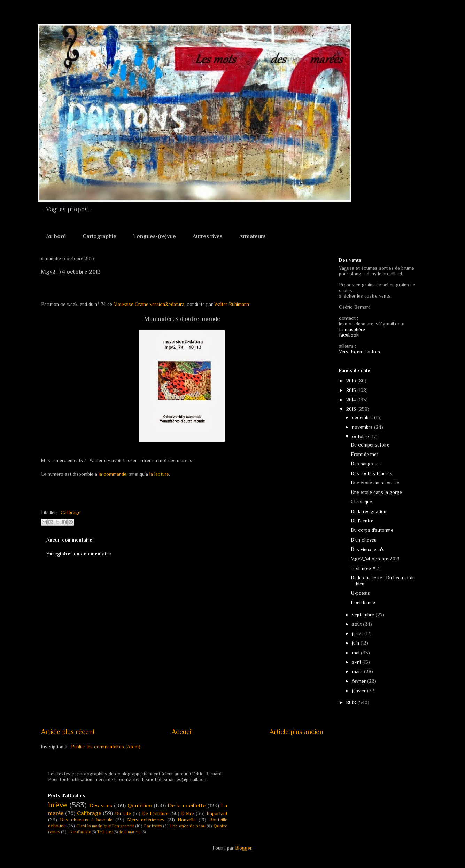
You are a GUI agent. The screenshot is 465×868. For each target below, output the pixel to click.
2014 (352, 400)
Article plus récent (68, 732)
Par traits (153, 826)
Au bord (56, 236)
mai (356, 653)
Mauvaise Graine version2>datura (149, 304)
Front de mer (365, 454)
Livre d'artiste (79, 832)
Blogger (243, 848)
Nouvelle (187, 820)
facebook (349, 335)
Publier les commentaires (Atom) (106, 747)
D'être (188, 813)
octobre (361, 436)
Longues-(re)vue (154, 236)
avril (357, 662)
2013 (352, 409)
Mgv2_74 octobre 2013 (375, 559)
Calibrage (71, 512)
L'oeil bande (363, 602)
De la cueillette (187, 806)
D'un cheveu (364, 540)
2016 (352, 381)
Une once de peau (188, 826)
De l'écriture (155, 813)
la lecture (158, 474)
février (360, 681)
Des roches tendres (371, 473)
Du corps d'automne (372, 530)
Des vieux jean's (368, 549)
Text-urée (105, 832)
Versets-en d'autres (359, 352)
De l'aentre (362, 521)
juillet (358, 633)
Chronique (361, 502)
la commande (113, 474)
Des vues (101, 806)
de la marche (130, 832)
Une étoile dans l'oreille (375, 483)
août (358, 624)
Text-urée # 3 (365, 568)
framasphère (352, 329)
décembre (363, 417)
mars (358, 671)
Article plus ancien (296, 732)
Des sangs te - (366, 464)
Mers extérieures (146, 820)
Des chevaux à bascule (86, 820)
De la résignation (369, 511)
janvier (360, 691)
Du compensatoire (370, 445)
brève (57, 805)
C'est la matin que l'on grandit (105, 826)
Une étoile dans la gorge (376, 492)
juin (356, 643)
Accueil (182, 732)
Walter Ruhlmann (232, 304)
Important (217, 813)
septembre (364, 615)
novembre (363, 427)
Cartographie (99, 236)
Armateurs (253, 236)
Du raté (123, 813)
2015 (352, 390)
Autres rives (208, 236)
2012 (352, 702)
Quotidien (140, 806)
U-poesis (360, 593)
